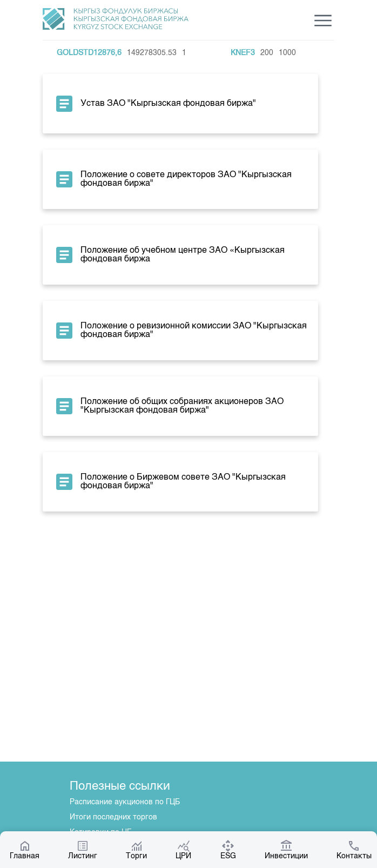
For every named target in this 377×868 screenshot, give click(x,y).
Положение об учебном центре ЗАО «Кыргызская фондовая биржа (169, 255)
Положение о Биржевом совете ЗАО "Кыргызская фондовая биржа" (170, 482)
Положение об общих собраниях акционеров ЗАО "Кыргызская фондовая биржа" (169, 406)
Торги (136, 850)
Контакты (354, 850)
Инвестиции (286, 850)
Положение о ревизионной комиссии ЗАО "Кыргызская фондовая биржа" (180, 331)
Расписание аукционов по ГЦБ (125, 802)
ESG (228, 850)
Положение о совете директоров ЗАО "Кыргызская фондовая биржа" (173, 179)
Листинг (83, 850)
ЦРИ (183, 850)
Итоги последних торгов (113, 817)
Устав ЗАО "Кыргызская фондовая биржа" (155, 104)
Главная (25, 850)
